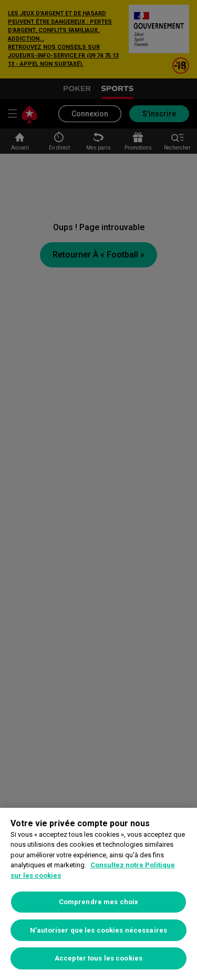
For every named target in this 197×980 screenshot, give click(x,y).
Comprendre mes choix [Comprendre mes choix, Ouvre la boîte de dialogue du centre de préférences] (99, 902)
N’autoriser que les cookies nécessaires (98, 930)
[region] (98, 894)
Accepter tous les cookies (98, 958)
